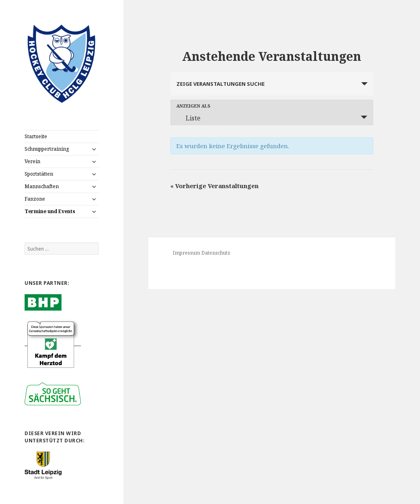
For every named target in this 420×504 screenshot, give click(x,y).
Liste (188, 118)
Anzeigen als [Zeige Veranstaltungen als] (193, 106)
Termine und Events (50, 211)
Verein (32, 161)
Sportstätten (39, 174)
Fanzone (35, 199)
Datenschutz (216, 253)
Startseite (36, 136)
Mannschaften (42, 186)
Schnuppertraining (47, 149)
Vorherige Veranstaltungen (214, 186)
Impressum (186, 253)
